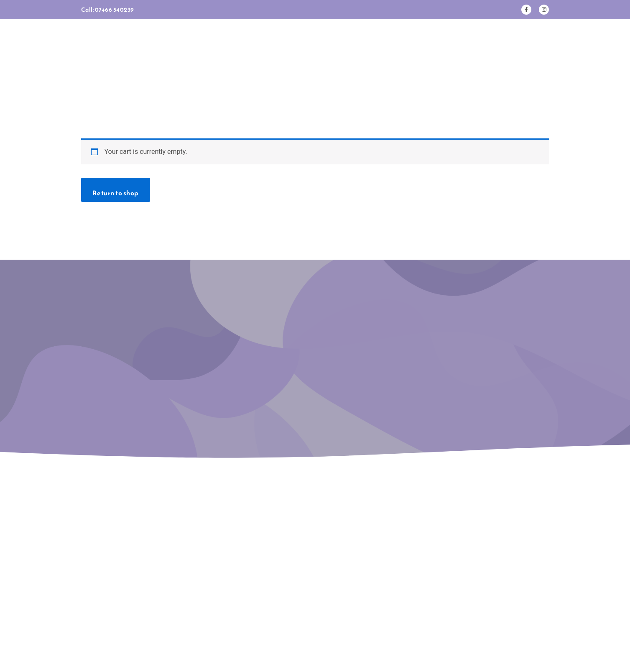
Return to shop (117, 143)
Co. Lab (352, 651)
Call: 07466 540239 (108, 10)
